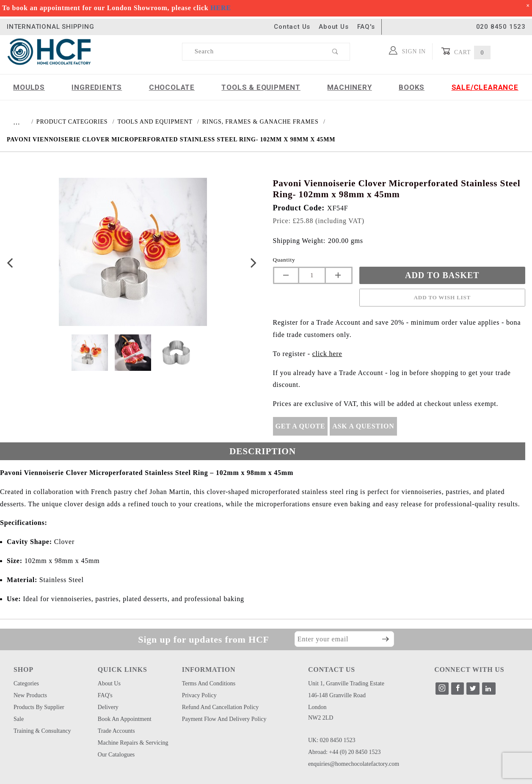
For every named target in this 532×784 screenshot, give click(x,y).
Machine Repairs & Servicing (133, 743)
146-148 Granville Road (337, 695)
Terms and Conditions (209, 683)
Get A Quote (300, 426)
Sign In (407, 50)
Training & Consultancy (42, 731)
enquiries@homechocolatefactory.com (354, 764)
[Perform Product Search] (335, 52)
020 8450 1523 (501, 27)
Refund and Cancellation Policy (221, 707)
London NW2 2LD (321, 712)
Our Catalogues (116, 755)
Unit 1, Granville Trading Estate (346, 683)
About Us (334, 27)
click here (327, 354)
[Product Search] (252, 52)
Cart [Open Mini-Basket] (466, 51)
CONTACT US (332, 669)
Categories (26, 683)
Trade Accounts (116, 731)
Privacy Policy (199, 695)
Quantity (284, 260)
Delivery (108, 707)
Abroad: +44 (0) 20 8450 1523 (345, 752)
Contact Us (292, 27)
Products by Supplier (39, 707)
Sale (19, 719)
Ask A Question (363, 426)
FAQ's (366, 27)
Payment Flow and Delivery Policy (224, 719)
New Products (30, 695)
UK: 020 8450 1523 (332, 740)
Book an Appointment (125, 719)
